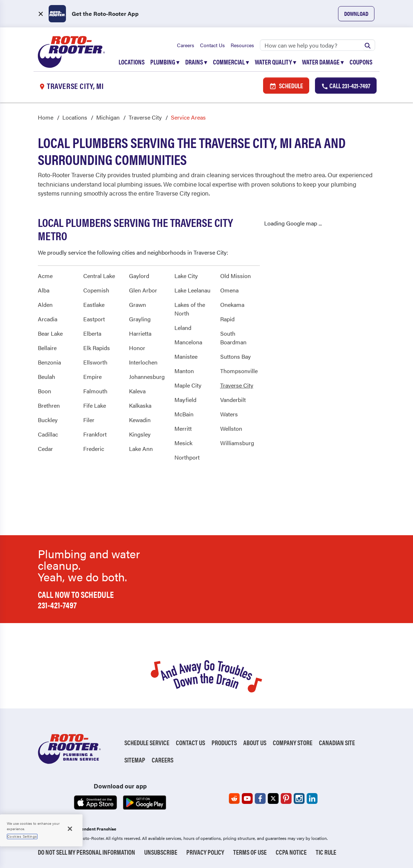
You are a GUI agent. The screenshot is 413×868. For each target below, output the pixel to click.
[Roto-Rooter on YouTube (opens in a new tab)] (247, 798)
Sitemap (135, 760)
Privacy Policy (205, 852)
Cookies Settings (22, 836)
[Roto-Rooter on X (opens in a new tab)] (273, 798)
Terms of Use (250, 852)
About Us (255, 742)
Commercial (231, 62)
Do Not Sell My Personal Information (86, 852)
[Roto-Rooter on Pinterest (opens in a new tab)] (286, 798)
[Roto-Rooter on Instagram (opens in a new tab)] (299, 798)
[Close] (70, 829)
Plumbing (165, 62)
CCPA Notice (291, 852)
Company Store (293, 742)
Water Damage (323, 62)
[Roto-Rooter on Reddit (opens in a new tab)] (234, 798)
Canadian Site (337, 742)
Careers (186, 45)
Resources (242, 45)
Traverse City (145, 117)
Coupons (361, 62)
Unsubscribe (161, 852)
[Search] (317, 45)
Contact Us (212, 45)
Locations (132, 62)
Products (224, 742)
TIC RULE (326, 852)
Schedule (286, 86)
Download (356, 14)
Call (346, 86)
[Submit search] (368, 45)
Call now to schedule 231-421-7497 (76, 599)
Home (46, 117)
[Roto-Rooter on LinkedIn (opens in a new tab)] (312, 798)
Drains (196, 62)
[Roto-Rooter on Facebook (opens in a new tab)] (260, 798)
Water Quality (276, 62)
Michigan (108, 117)
